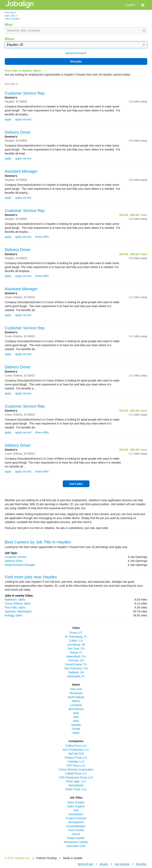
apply (8, 119)
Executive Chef (76, 846)
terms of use (85, 864)
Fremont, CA (76, 660)
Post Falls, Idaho (15, 607)
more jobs (76, 484)
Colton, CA (76, 641)
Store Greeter (76, 802)
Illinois (76, 701)
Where (10, 39)
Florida (76, 729)
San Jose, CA (76, 649)
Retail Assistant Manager (20, 565)
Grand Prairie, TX (76, 664)
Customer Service (16, 557)
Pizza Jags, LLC (76, 781)
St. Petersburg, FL (76, 637)
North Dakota (76, 697)
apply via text (23, 119)
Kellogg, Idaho (14, 615)
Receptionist (76, 822)
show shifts (42, 237)
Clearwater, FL (76, 676)
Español (130, 5)
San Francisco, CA (76, 668)
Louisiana (76, 705)
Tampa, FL (76, 652)
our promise (122, 864)
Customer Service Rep (25, 93)
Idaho (76, 733)
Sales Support (76, 806)
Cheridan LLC (76, 762)
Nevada (76, 725)
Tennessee (76, 693)
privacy (104, 864)
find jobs (76, 61)
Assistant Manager (21, 171)
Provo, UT (76, 633)
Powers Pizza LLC (76, 758)
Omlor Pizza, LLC (76, 789)
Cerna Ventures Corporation (76, 769)
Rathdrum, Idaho (15, 600)
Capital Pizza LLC (76, 773)
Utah (76, 717)
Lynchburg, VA (76, 645)
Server (76, 834)
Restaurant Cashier (76, 842)
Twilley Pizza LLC (76, 746)
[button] (143, 5)
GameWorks (76, 785)
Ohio (76, 721)
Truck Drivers (76, 830)
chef (76, 810)
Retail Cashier (76, 838)
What (9, 25)
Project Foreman (76, 818)
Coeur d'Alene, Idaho (18, 604)
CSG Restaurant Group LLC (76, 777)
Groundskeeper (76, 826)
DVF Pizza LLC (76, 765)
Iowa (76, 713)
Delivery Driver (18, 132)
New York (76, 689)
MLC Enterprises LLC (76, 750)
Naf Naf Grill (76, 754)
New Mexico (76, 709)
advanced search (76, 53)
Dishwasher (76, 814)
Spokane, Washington (18, 611)
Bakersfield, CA (76, 656)
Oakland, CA (76, 672)
